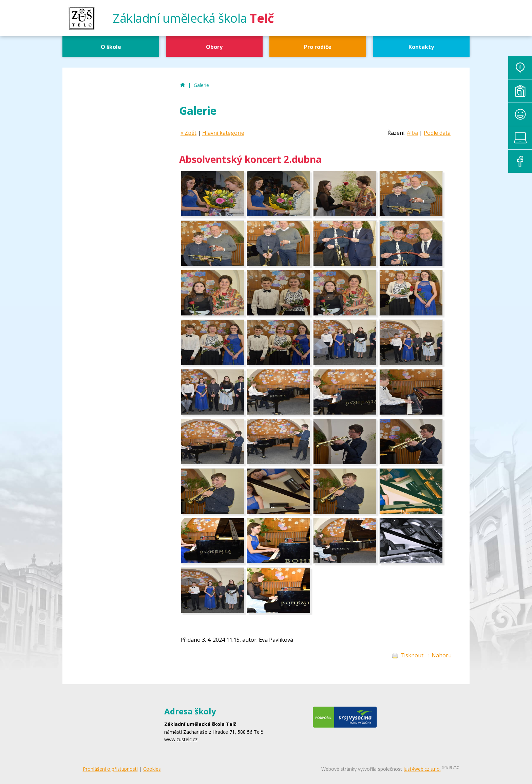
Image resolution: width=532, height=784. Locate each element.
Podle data (437, 133)
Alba (412, 133)
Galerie (201, 85)
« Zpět (188, 133)
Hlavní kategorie (223, 133)
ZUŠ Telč (183, 85)
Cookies (152, 769)
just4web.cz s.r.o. (422, 769)
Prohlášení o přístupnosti (110, 769)
